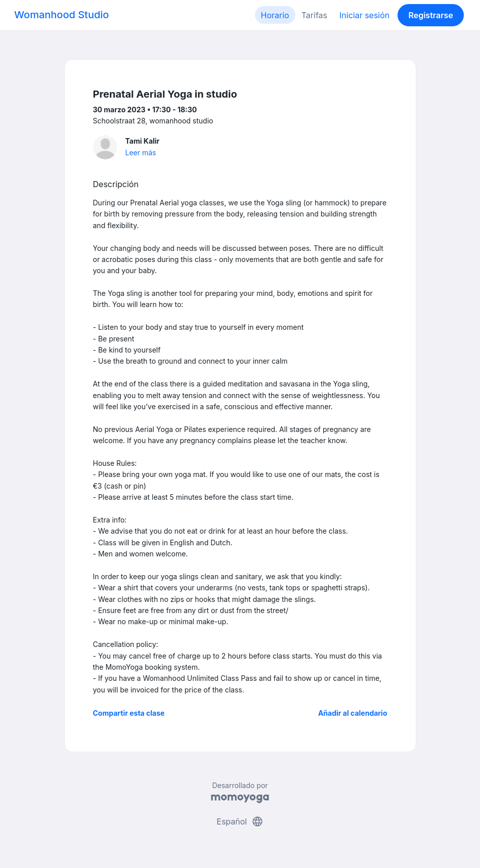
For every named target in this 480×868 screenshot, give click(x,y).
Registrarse (430, 15)
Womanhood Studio (61, 15)
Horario (275, 15)
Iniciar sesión (364, 15)
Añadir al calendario (353, 713)
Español (240, 821)
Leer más (141, 153)
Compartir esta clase (129, 713)
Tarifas (314, 15)
